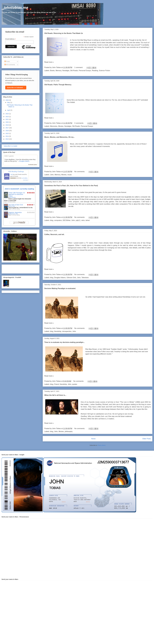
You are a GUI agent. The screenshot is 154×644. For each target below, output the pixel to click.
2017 (7, 128)
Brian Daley (12, 206)
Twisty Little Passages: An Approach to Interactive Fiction (17, 194)
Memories (54, 126)
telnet (88, 220)
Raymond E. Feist (14, 214)
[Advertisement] (15, 268)
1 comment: (79, 67)
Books (52, 71)
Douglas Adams (60, 278)
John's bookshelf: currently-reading (19, 189)
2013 (7, 139)
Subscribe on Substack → (16, 88)
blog (52, 220)
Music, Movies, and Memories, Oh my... (60, 137)
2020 (7, 122)
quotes (75, 384)
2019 (7, 125)
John (52, 175)
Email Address (11, 39)
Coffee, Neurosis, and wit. (54, 234)
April (9, 110)
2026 (7, 100)
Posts (7, 61)
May (9, 102)
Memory (58, 71)
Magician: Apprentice (15, 212)
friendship (58, 331)
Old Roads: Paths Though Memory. (58, 85)
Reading (95, 71)
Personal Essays (85, 71)
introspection (67, 331)
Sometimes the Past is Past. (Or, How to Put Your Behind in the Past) (71, 186)
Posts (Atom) (102, 445)
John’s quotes (9, 156)
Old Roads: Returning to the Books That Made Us (64, 33)
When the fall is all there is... (55, 395)
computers (58, 220)
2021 (7, 119)
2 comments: (79, 123)
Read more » (49, 62)
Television (85, 278)
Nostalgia (66, 71)
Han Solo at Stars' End (16, 205)
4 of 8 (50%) (24, 178)
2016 (7, 131)
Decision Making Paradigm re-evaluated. (60, 288)
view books (25, 180)
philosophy (69, 431)
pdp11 (78, 220)
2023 (7, 117)
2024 (7, 114)
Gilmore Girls (71, 278)
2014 (7, 136)
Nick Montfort (13, 197)
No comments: (80, 172)
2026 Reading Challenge (16, 171)
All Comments (10, 65)
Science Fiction (105, 71)
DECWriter (67, 220)
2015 (7, 133)
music (70, 175)
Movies (61, 126)
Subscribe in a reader (10, 146)
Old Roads (74, 71)
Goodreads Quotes (33, 165)
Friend (56, 384)
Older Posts (147, 439)
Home (93, 439)
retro (83, 220)
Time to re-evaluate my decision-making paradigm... (65, 342)
